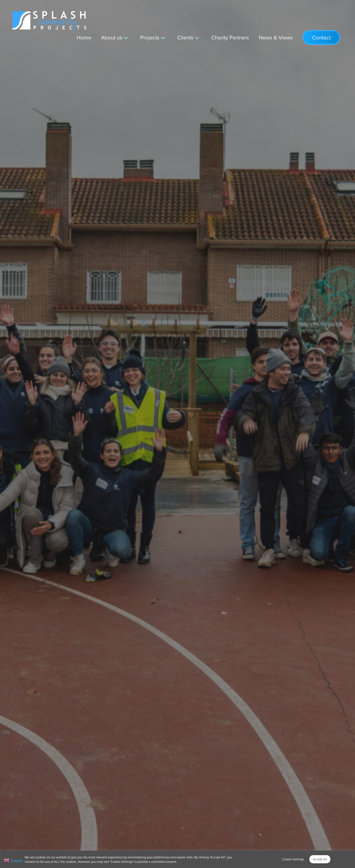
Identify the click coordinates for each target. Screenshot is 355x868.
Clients (185, 37)
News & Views (276, 37)
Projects (150, 37)
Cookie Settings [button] (293, 859)
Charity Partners (230, 37)
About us (112, 37)
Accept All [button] (320, 859)
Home (84, 37)
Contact (321, 37)
